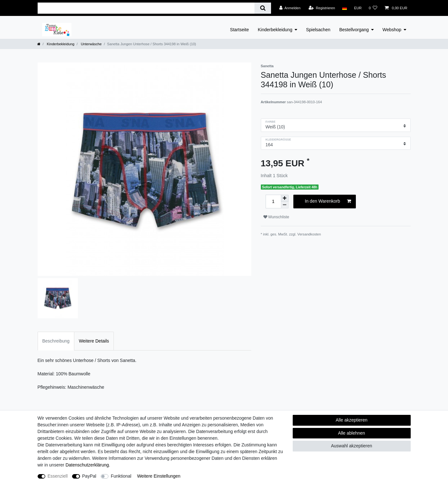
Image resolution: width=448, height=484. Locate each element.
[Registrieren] (322, 8)
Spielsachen (318, 30)
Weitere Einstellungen (159, 476)
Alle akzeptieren (352, 420)
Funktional (121, 476)
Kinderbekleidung (275, 30)
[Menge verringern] (285, 205)
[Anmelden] (290, 8)
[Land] (345, 8)
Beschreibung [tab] (56, 341)
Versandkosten (309, 234)
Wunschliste (276, 217)
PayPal (89, 476)
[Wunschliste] (373, 8)
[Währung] (358, 8)
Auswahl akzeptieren (352, 446)
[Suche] (263, 8)
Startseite (239, 30)
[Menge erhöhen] (285, 198)
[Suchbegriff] (146, 8)
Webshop (392, 30)
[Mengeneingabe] (273, 202)
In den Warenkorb (328, 201)
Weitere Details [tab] (94, 341)
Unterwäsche (91, 44)
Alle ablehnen (352, 433)
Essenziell (58, 476)
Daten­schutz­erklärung (87, 465)
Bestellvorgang (354, 30)
